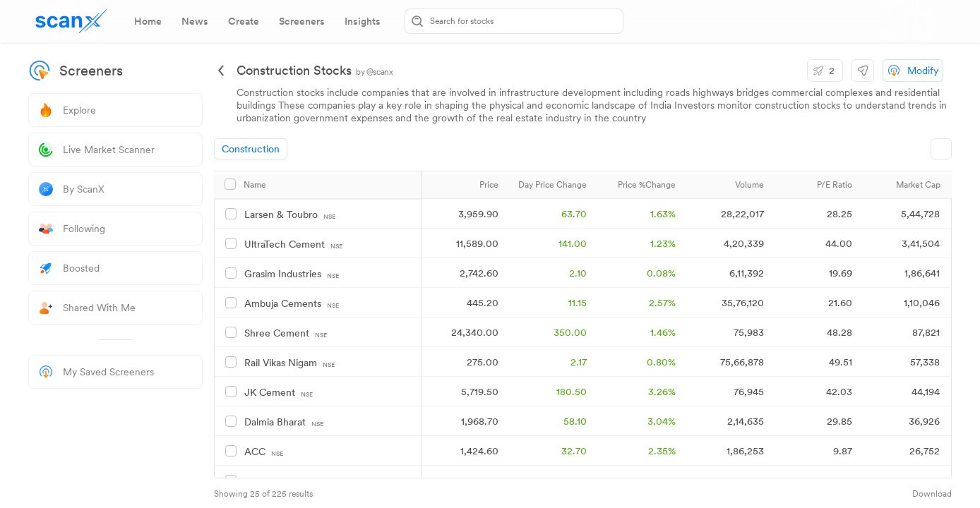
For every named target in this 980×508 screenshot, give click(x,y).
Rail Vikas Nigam (289, 363)
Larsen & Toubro (290, 215)
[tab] (148, 21)
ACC (264, 452)
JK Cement (279, 393)
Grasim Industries (292, 274)
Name (255, 185)
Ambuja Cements (292, 304)
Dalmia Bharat (284, 422)
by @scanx (374, 72)
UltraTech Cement (293, 244)
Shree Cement (286, 333)
